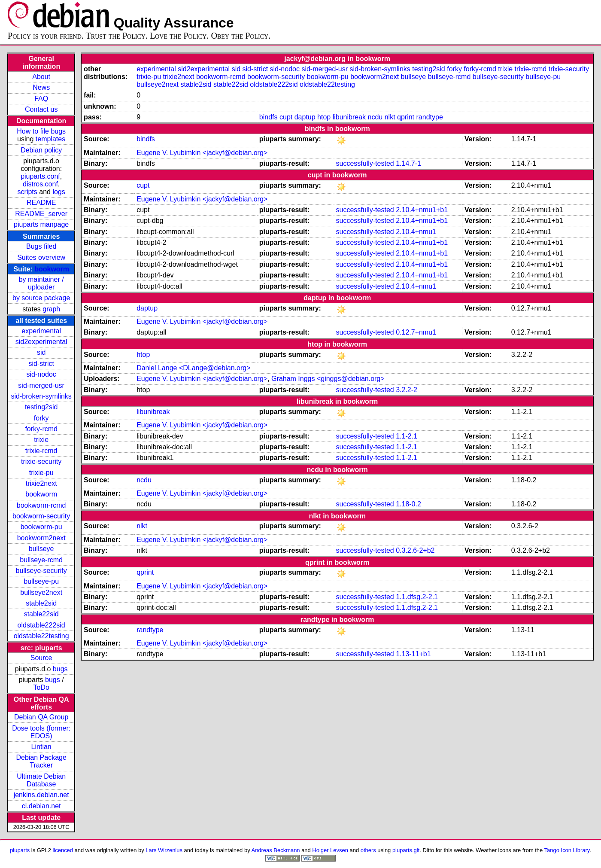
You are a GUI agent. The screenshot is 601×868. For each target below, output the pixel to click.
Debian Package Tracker (41, 761)
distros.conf (40, 184)
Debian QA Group (41, 717)
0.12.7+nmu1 (416, 332)
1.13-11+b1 (413, 654)
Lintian (41, 747)
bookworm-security (41, 516)
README (41, 203)
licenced (63, 850)
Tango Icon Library (567, 850)
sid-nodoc (41, 374)
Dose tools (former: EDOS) (41, 732)
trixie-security (41, 461)
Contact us (41, 109)
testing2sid (41, 407)
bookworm (52, 269)
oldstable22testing (41, 636)
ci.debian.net (41, 806)
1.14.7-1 (408, 163)
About (41, 77)
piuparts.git (406, 850)
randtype (430, 117)
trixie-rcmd (41, 451)
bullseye (41, 549)
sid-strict (41, 364)
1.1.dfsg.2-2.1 (417, 597)
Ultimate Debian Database (41, 780)
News (41, 87)
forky (41, 418)
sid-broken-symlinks (41, 396)
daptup (305, 117)
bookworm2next (41, 538)
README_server (41, 214)
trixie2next (41, 483)
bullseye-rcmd (41, 560)
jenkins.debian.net (41, 795)
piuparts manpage (41, 224)
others (368, 850)
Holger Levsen (330, 850)
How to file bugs (41, 131)
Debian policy (41, 150)
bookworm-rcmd (41, 505)
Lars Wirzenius (164, 850)
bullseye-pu (41, 581)
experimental (41, 331)
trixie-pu (41, 473)
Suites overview (41, 257)
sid (41, 352)
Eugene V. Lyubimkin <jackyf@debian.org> (202, 153)
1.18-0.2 (408, 504)
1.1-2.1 (407, 436)
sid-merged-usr (41, 385)
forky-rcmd (41, 429)
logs (59, 192)
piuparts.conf (40, 176)
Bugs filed (41, 246)
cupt (286, 117)
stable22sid (41, 614)
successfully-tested (365, 163)
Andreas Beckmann (276, 850)
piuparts (20, 850)
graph (51, 309)
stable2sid (41, 603)
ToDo (41, 687)
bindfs (269, 117)
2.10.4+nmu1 (416, 232)
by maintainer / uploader (41, 283)
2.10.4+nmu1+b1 (422, 210)
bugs (60, 669)
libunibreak (349, 117)
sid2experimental (41, 342)
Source (41, 658)
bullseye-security (41, 571)
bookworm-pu (41, 527)
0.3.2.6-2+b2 (415, 550)
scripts (27, 192)
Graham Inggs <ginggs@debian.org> (328, 379)
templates (50, 139)
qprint (406, 117)
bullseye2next (41, 592)
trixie (41, 440)
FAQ (41, 99)
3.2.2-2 (407, 390)
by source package (41, 298)
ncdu (375, 117)
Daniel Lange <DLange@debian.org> (193, 368)
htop (324, 117)
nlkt (390, 117)
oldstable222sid (41, 625)
